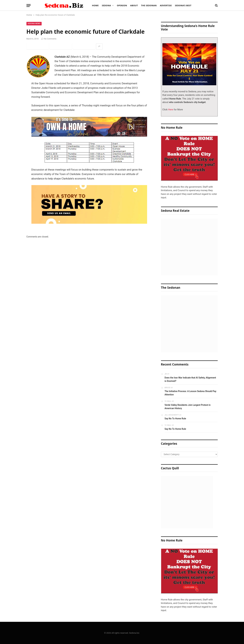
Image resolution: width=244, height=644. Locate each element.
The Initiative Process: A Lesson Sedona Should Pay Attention (191, 393)
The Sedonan (149, 5)
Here (170, 110)
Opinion (122, 5)
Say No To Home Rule (175, 419)
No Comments (49, 39)
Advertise (166, 5)
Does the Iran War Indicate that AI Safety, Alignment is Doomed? (190, 379)
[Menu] (29, 6)
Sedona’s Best (183, 5)
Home (95, 5)
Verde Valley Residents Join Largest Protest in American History (188, 407)
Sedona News (34, 24)
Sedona (106, 5)
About (134, 5)
